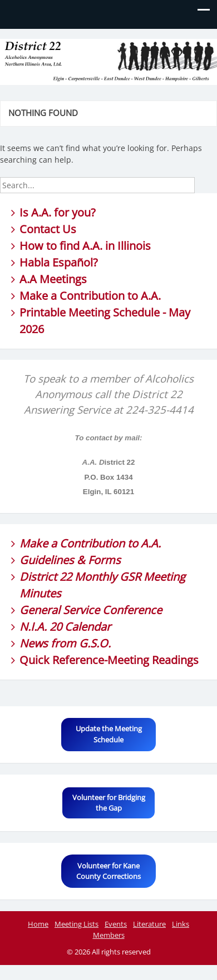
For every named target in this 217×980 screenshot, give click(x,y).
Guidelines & (54, 560)
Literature (149, 924)
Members (109, 935)
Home (38, 924)
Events (116, 924)
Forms (104, 560)
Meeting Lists (77, 924)
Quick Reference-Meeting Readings (109, 660)
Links (181, 924)
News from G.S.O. (65, 643)
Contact (40, 229)
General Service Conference (91, 610)
